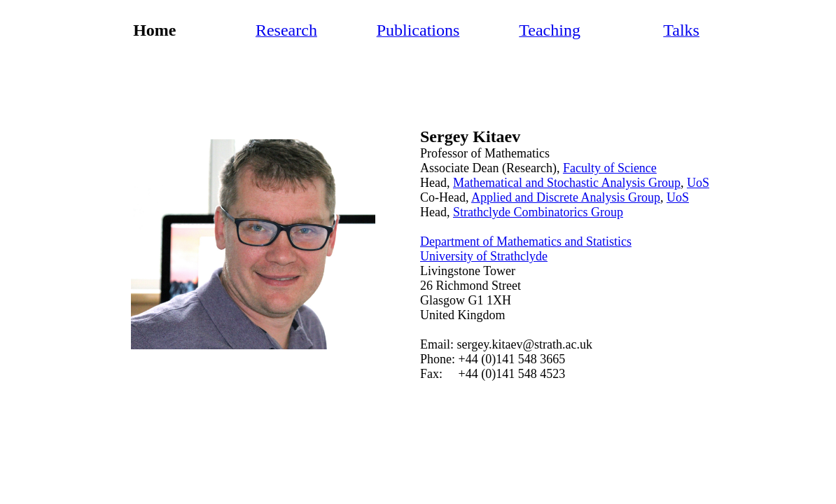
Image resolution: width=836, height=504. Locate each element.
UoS (698, 183)
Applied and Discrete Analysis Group (566, 197)
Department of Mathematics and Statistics (526, 241)
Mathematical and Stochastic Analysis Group (567, 183)
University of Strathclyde (484, 256)
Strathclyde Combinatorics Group (538, 212)
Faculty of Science (610, 168)
